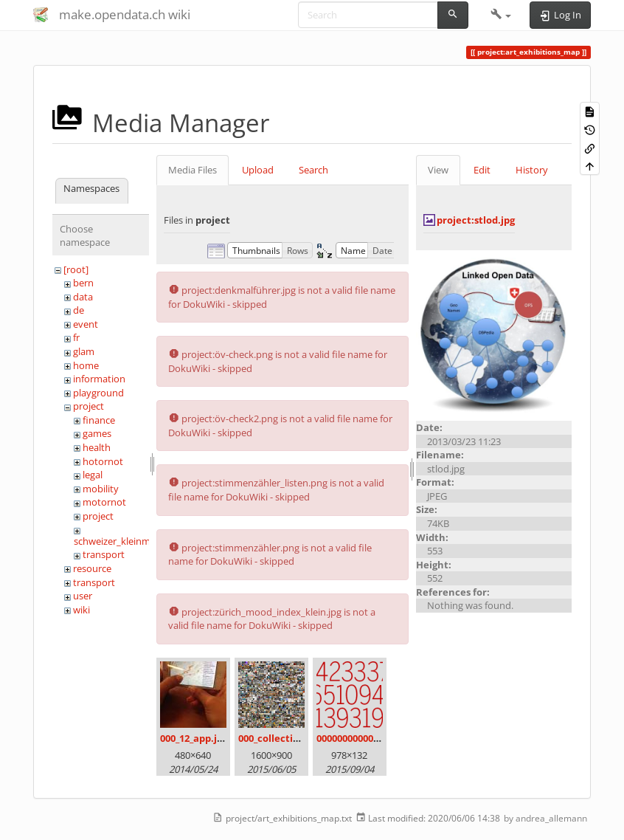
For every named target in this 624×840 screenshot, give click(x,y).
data (83, 297)
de (79, 310)
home (86, 365)
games (97, 433)
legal (93, 475)
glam (84, 351)
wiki (82, 610)
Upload (258, 170)
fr (76, 337)
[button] (501, 15)
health (97, 447)
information (99, 379)
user (83, 596)
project (89, 406)
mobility (101, 489)
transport (104, 554)
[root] (76, 269)
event (86, 324)
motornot (104, 502)
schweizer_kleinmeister (124, 541)
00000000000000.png (363, 738)
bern (83, 283)
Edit (482, 170)
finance (99, 420)
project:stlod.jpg (476, 220)
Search (313, 170)
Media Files (193, 170)
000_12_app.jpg (194, 738)
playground (98, 393)
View (438, 170)
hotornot (103, 461)
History (532, 170)
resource (92, 568)
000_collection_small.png (297, 738)
